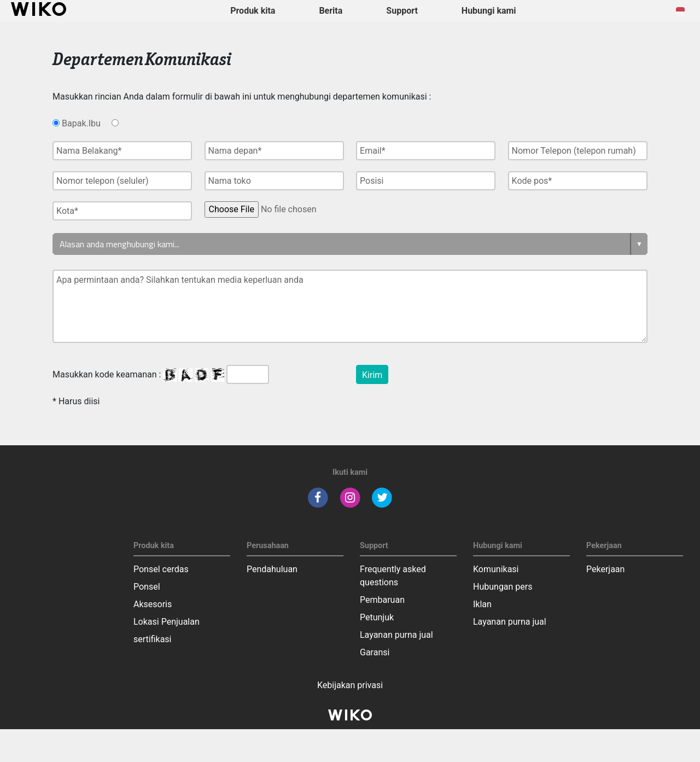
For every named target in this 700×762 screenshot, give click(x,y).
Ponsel (147, 587)
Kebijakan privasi (350, 685)
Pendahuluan (272, 569)
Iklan (482, 604)
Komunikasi (496, 569)
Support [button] (402, 11)
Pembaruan (382, 600)
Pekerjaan (605, 569)
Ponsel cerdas (161, 569)
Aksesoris (153, 604)
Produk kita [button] (253, 11)
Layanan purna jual (396, 635)
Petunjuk (377, 617)
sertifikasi (153, 639)
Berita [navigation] (331, 11)
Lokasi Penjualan (167, 622)
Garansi (375, 652)
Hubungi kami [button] (489, 11)
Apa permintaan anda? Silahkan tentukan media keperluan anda (350, 306)
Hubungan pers (503, 587)
